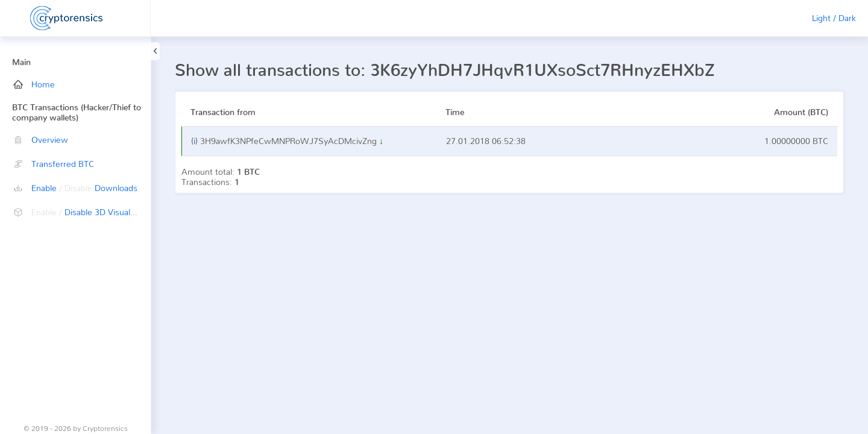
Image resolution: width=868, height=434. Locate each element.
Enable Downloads (75, 188)
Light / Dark (834, 18)
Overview (41, 140)
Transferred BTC (54, 164)
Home (34, 84)
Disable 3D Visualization (82, 212)
